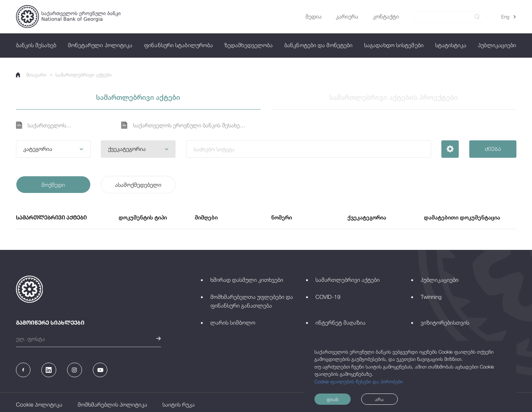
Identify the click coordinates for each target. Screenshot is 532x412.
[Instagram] (74, 370)
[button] (53, 149)
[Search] (446, 17)
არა (379, 399)
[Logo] (68, 17)
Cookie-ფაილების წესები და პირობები (359, 382)
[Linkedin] (49, 370)
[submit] (477, 17)
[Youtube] (100, 370)
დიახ (333, 399)
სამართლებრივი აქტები (84, 75)
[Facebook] (23, 370)
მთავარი (31, 75)
